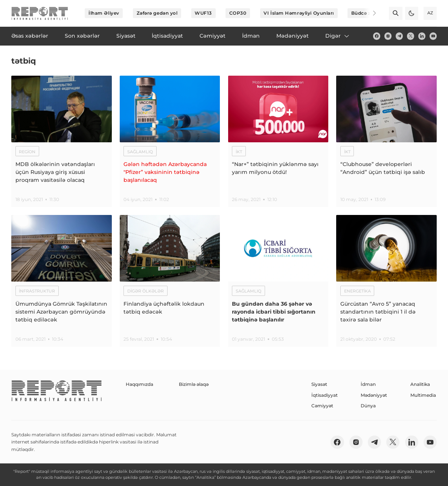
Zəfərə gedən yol (157, 13)
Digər (338, 36)
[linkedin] (422, 36)
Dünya (368, 406)
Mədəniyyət (374, 395)
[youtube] (433, 36)
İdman (368, 384)
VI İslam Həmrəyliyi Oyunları (299, 13)
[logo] (40, 13)
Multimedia (423, 395)
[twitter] (411, 36)
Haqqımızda (139, 384)
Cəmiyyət (322, 406)
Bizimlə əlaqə (194, 384)
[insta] (388, 36)
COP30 (238, 13)
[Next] (370, 13)
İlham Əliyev (104, 13)
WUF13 (203, 13)
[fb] (377, 36)
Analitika (420, 384)
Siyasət (319, 384)
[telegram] (399, 36)
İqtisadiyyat (325, 395)
